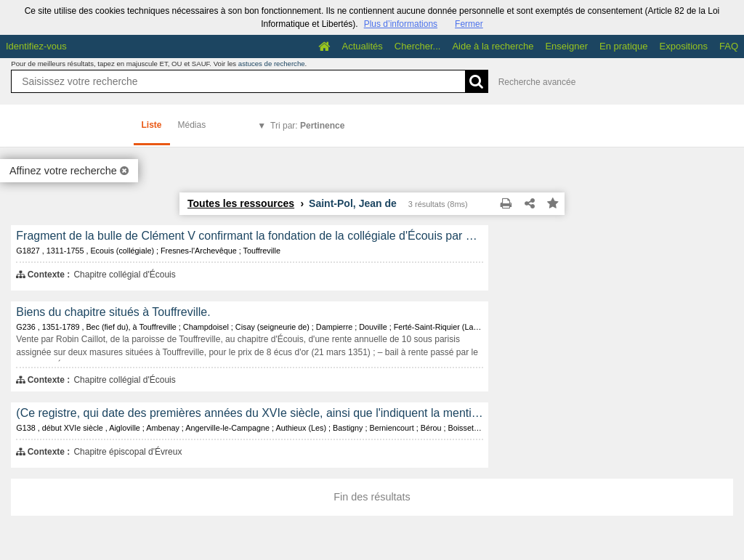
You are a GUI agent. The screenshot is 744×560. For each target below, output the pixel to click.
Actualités (362, 46)
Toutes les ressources (241, 203)
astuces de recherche (272, 64)
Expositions (684, 46)
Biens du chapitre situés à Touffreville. (113, 312)
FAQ (729, 46)
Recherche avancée (537, 82)
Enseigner (566, 46)
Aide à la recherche (493, 46)
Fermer (469, 24)
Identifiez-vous (36, 46)
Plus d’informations (401, 24)
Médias (192, 125)
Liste (152, 125)
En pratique (624, 46)
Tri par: (307, 126)
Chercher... (418, 46)
